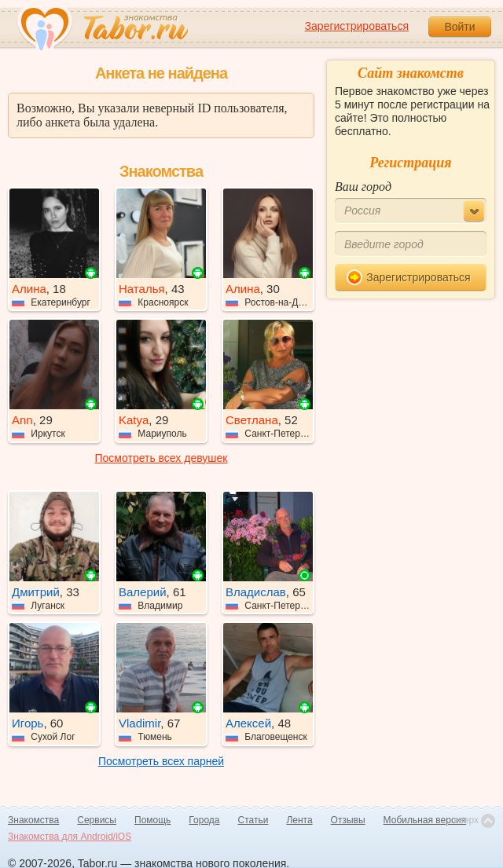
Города (204, 820)
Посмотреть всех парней (161, 761)
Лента (299, 820)
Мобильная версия (425, 820)
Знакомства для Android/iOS (70, 837)
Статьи (253, 820)
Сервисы (97, 820)
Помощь (152, 820)
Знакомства (33, 820)
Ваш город (363, 187)
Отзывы (348, 820)
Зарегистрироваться (357, 26)
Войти (459, 27)
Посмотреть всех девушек (162, 458)
